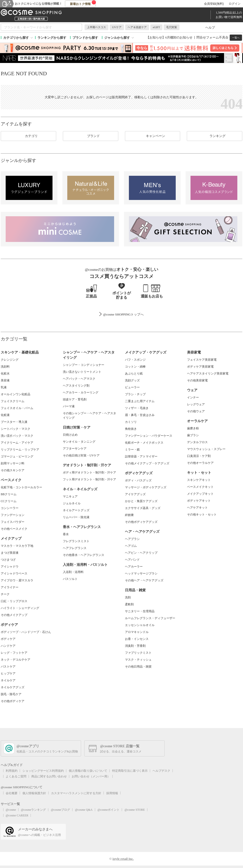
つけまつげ (8, 560)
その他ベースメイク (14, 529)
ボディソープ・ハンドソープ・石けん (26, 632)
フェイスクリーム (13, 401)
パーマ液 (69, 406)
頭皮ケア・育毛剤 (75, 399)
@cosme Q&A (84, 810)
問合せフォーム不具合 (212, 37)
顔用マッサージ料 (13, 463)
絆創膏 (129, 515)
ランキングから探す (52, 38)
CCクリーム (9, 501)
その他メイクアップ (14, 615)
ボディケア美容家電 (200, 367)
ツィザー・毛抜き (137, 408)
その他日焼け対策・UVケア (81, 455)
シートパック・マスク (16, 429)
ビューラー (132, 387)
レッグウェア (196, 404)
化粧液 (5, 415)
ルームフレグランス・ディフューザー (150, 618)
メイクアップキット (200, 494)
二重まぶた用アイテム (140, 401)
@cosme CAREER (17, 815)
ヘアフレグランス (75, 548)
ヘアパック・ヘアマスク (79, 379)
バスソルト (70, 579)
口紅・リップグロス (14, 601)
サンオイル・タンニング (79, 442)
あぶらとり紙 (134, 374)
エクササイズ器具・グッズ (143, 508)
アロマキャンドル (137, 632)
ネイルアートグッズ (76, 510)
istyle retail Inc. (123, 859)
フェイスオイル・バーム (17, 408)
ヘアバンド (132, 560)
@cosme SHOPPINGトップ (122, 314)
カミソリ (131, 422)
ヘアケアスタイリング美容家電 (208, 374)
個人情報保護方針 (34, 793)
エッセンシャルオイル (140, 625)
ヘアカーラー (134, 567)
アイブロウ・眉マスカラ (17, 580)
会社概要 (12, 793)
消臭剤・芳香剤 (135, 646)
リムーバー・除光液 (76, 517)
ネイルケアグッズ (13, 687)
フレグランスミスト (76, 541)
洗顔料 (5, 367)
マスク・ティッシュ (138, 660)
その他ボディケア (13, 701)
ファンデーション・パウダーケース (149, 436)
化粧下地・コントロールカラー (21, 487)
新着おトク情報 (83, 3)
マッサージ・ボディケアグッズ (146, 487)
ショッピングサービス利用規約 (43, 771)
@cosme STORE (135, 810)
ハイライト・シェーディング (20, 608)
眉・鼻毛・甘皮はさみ (140, 415)
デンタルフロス (197, 442)
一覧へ (236, 38)
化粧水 (5, 374)
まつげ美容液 (10, 553)
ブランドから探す (85, 38)
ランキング (215, 136)
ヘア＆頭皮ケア (137, 27)
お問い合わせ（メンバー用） (91, 776)
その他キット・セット (202, 514)
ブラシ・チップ (135, 394)
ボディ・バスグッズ (138, 480)
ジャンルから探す (117, 38)
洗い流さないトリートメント (82, 372)
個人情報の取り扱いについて (88, 771)
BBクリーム (9, 494)
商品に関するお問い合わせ (49, 776)
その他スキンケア (13, 470)
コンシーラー (10, 508)
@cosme (11, 810)
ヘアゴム (131, 546)
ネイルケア (8, 680)
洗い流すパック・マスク (17, 436)
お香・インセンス (137, 639)
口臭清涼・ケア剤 (199, 456)
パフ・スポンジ (135, 360)
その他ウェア (196, 411)
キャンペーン (153, 136)
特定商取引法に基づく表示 (130, 771)
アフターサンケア (75, 449)
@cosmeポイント (109, 810)
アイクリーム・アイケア (17, 443)
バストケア (8, 667)
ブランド (90, 136)
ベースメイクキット (200, 487)
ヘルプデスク (161, 771)
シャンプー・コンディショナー (84, 365)
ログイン (235, 4)
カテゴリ (28, 136)
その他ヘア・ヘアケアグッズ (144, 580)
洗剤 (128, 597)
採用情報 (112, 793)
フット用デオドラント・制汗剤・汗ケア (89, 479)
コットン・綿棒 (135, 367)
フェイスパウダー (13, 522)
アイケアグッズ (135, 494)
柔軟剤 (129, 604)
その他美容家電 (197, 380)
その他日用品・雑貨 (138, 667)
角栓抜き (131, 429)
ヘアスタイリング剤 (76, 386)
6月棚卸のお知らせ (179, 37)
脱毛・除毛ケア (11, 694)
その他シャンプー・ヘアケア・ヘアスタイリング (89, 415)
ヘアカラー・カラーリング (81, 393)
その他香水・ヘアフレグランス (84, 555)
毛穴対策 (172, 27)
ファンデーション (13, 515)
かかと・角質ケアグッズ (141, 501)
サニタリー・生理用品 (140, 611)
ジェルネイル (72, 503)
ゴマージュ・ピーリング (17, 456)
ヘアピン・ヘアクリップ (141, 553)
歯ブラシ (193, 435)
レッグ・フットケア (14, 653)
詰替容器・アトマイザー (141, 456)
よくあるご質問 (16, 776)
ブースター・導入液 (14, 422)
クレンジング (10, 360)
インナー (193, 397)
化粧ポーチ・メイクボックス (144, 443)
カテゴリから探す (16, 38)
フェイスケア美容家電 (202, 360)
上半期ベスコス (96, 27)
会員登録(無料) (214, 4)
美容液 (5, 380)
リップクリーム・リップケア (20, 450)
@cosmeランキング (34, 810)
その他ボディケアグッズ (141, 522)
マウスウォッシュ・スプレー (206, 449)
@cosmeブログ (60, 810)
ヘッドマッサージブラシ (141, 573)
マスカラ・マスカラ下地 (17, 546)
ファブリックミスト (138, 653)
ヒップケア (8, 673)
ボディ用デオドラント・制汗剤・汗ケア (89, 473)
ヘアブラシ (132, 539)
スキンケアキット (199, 480)
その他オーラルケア (200, 463)
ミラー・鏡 (132, 450)
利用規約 (12, 771)
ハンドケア (8, 646)
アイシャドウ (10, 567)
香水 (66, 534)
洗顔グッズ (132, 380)
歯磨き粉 (193, 428)
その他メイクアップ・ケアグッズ (147, 463)
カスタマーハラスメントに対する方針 (76, 793)
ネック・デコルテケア (16, 660)
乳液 (4, 387)
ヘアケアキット (197, 508)
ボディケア (8, 639)
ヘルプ (210, 28)
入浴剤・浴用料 (73, 572)
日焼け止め (70, 435)
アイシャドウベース (14, 573)
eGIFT (156, 27)
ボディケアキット (199, 501)
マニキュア (70, 496)
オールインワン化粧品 (16, 394)
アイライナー (10, 587)
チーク (5, 594)
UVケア (117, 27)
